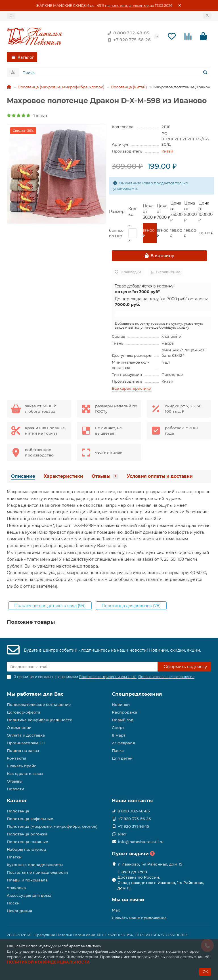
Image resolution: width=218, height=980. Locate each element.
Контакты (16, 758)
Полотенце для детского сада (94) (50, 606)
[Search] (115, 73)
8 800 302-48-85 (127, 33)
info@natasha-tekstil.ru (141, 842)
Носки (13, 903)
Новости (15, 789)
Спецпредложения (137, 694)
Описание (23, 477)
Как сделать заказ (25, 773)
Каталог (17, 800)
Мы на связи (128, 900)
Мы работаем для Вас (35, 694)
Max (122, 834)
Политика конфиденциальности (40, 720)
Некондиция (19, 911)
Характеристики (63, 477)
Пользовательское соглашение (39, 704)
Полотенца (18, 811)
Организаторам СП (26, 743)
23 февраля (123, 743)
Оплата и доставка (26, 735)
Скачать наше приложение (139, 918)
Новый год (123, 720)
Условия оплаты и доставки (160, 477)
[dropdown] (11, 16)
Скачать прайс (22, 766)
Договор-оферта (24, 712)
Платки (14, 857)
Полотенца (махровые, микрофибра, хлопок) (61, 88)
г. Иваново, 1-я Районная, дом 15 (150, 864)
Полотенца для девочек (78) (131, 606)
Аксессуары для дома (29, 895)
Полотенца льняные (27, 842)
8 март (119, 735)
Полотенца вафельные (30, 819)
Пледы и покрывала (27, 880)
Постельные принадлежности (37, 872)
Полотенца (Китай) (129, 88)
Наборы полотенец (26, 849)
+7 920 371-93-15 (134, 826)
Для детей (122, 758)
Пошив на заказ (23, 750)
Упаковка (16, 888)
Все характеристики (132, 389)
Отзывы (105, 477)
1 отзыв (27, 116)
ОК (205, 972)
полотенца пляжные (130, 6)
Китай (167, 152)
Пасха (118, 750)
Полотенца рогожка (27, 834)
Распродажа (124, 712)
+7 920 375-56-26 (128, 40)
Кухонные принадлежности (35, 865)
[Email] (82, 667)
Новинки (121, 704)
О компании (19, 727)
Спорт (118, 727)
